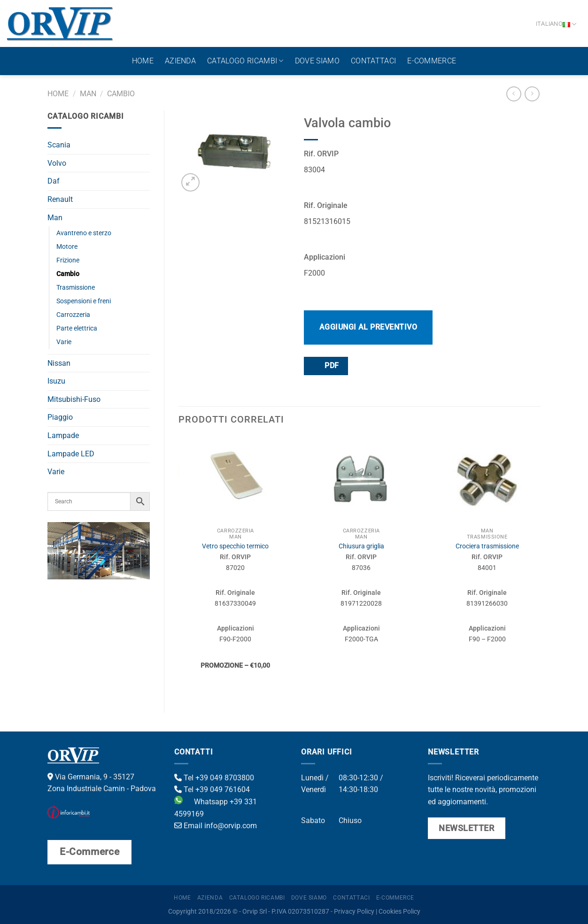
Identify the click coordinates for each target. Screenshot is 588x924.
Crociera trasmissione (487, 546)
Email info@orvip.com (216, 826)
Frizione (68, 260)
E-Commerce (432, 61)
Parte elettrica (77, 328)
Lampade (63, 435)
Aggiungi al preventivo (368, 327)
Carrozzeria (73, 315)
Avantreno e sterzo (84, 233)
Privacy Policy (354, 912)
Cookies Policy (399, 912)
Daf (54, 181)
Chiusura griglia (361, 546)
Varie (64, 342)
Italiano (556, 24)
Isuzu (56, 381)
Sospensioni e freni (84, 301)
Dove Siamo (317, 61)
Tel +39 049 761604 (212, 789)
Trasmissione (76, 288)
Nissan (59, 363)
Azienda (180, 61)
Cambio (121, 94)
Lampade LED (71, 454)
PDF (325, 366)
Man (88, 94)
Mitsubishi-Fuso (74, 399)
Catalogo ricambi (245, 61)
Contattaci (373, 61)
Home (143, 61)
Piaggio (60, 417)
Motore (67, 247)
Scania (59, 145)
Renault (60, 199)
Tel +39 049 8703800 (214, 778)
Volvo (57, 163)
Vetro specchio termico (235, 546)
